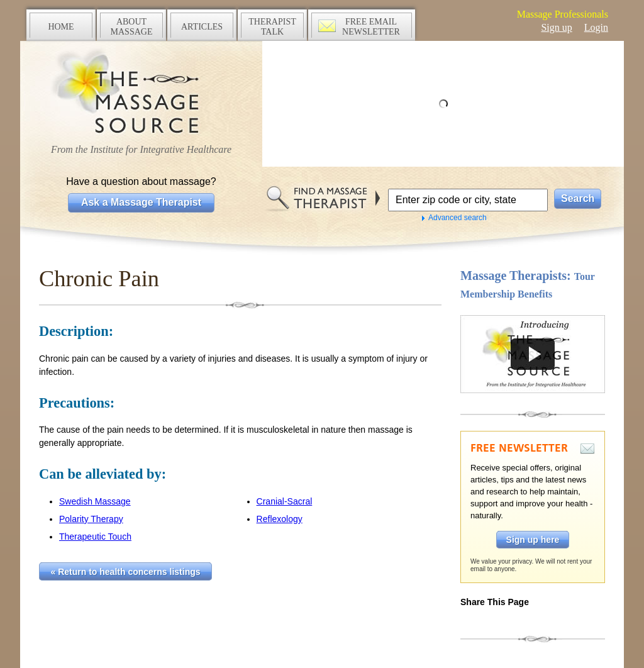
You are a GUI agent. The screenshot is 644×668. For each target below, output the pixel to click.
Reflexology (280, 519)
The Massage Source (141, 93)
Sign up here (533, 540)
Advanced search (458, 218)
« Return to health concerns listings (126, 572)
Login (596, 27)
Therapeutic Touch (95, 537)
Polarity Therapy (91, 519)
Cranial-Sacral (285, 501)
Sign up (556, 27)
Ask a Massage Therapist (141, 202)
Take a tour (533, 354)
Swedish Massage (95, 501)
